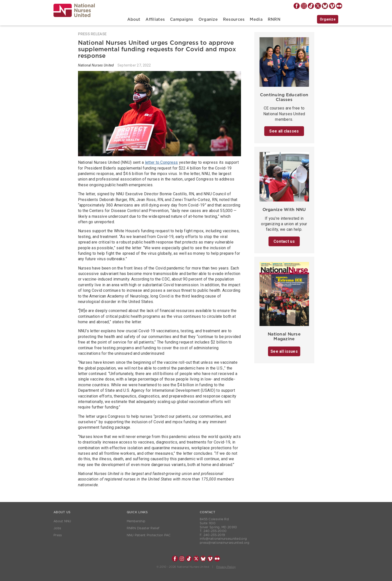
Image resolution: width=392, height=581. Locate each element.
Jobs (57, 528)
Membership (136, 521)
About (134, 19)
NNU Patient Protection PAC (149, 535)
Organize (208, 19)
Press (58, 535)
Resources (234, 19)
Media (256, 19)
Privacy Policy (226, 567)
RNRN (274, 19)
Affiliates (155, 19)
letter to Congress (161, 162)
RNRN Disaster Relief (143, 528)
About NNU (62, 521)
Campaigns (182, 19)
